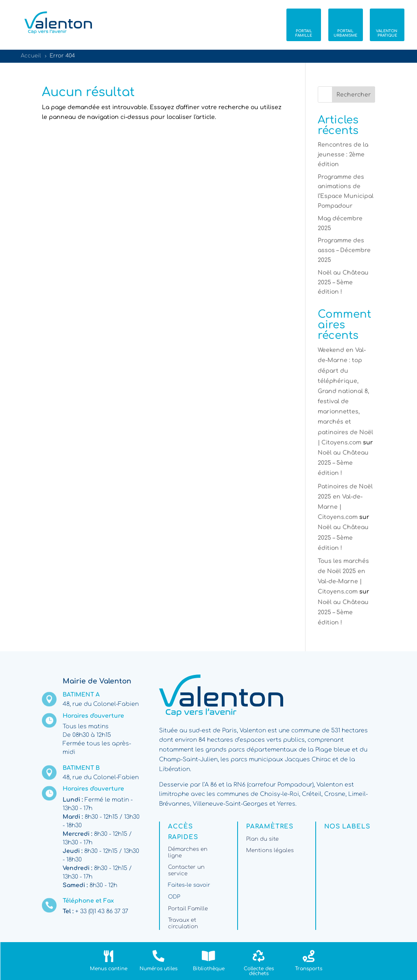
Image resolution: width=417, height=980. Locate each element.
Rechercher (354, 95)
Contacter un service (186, 870)
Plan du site (262, 839)
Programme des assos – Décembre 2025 (344, 250)
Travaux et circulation (183, 923)
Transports (309, 969)
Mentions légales (270, 850)
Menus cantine (109, 969)
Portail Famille (188, 909)
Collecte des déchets (259, 971)
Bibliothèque (209, 969)
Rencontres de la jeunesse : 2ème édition (343, 155)
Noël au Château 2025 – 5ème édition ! (343, 282)
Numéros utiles (158, 969)
